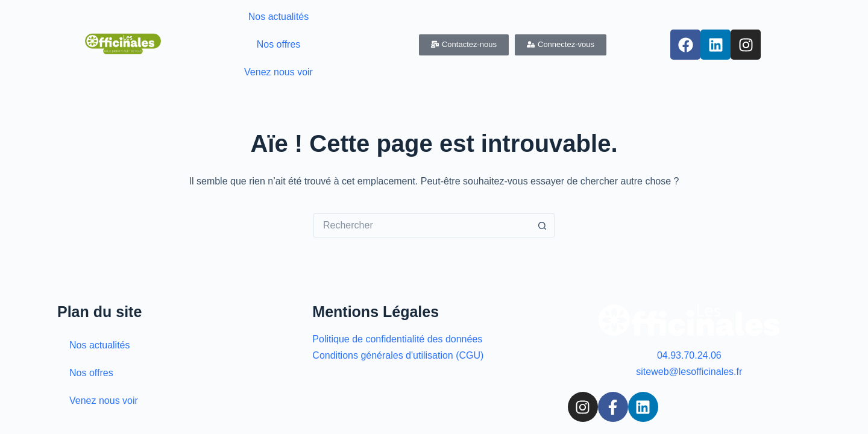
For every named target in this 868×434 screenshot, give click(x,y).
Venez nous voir (278, 72)
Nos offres (279, 44)
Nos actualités (279, 17)
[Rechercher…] (422, 225)
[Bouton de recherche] (542, 225)
